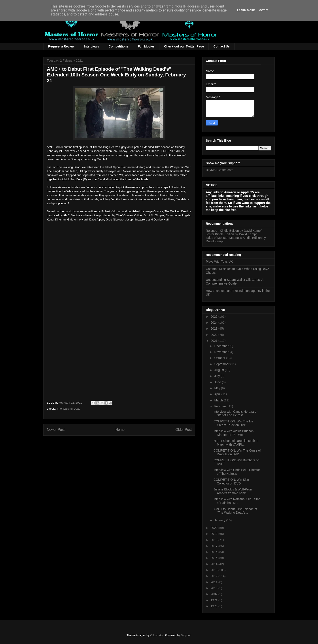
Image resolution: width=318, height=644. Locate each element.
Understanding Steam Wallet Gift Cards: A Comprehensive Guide (235, 282)
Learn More (246, 10)
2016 (215, 552)
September (222, 364)
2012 (215, 576)
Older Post (184, 430)
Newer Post (56, 430)
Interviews (91, 46)
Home (120, 430)
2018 (215, 540)
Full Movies (146, 46)
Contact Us (221, 46)
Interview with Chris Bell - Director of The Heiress (237, 472)
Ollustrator (157, 635)
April (218, 394)
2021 (215, 341)
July (217, 376)
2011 (215, 582)
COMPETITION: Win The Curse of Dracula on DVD (237, 452)
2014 (215, 564)
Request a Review (61, 46)
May (218, 388)
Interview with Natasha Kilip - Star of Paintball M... (237, 501)
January (220, 520)
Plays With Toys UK (219, 262)
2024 (215, 323)
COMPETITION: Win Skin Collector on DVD (231, 482)
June (218, 382)
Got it (264, 10)
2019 (215, 534)
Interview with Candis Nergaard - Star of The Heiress (236, 413)
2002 (215, 594)
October (220, 358)
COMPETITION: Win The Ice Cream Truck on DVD (233, 423)
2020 (215, 528)
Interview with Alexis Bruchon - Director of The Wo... (235, 433)
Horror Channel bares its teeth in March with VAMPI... (236, 443)
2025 (215, 317)
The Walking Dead (68, 409)
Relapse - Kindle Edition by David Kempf (234, 231)
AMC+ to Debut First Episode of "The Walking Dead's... (235, 511)
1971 (215, 600)
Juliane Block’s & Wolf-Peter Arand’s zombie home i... (233, 491)
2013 (215, 570)
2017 (215, 546)
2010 (215, 588)
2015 (215, 558)
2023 (215, 329)
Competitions (118, 46)
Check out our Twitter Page (184, 46)
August (219, 370)
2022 (215, 335)
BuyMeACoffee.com (220, 170)
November (222, 352)
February (221, 406)
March (219, 400)
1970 (215, 606)
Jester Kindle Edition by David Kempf (231, 234)
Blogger (186, 635)
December (222, 346)
